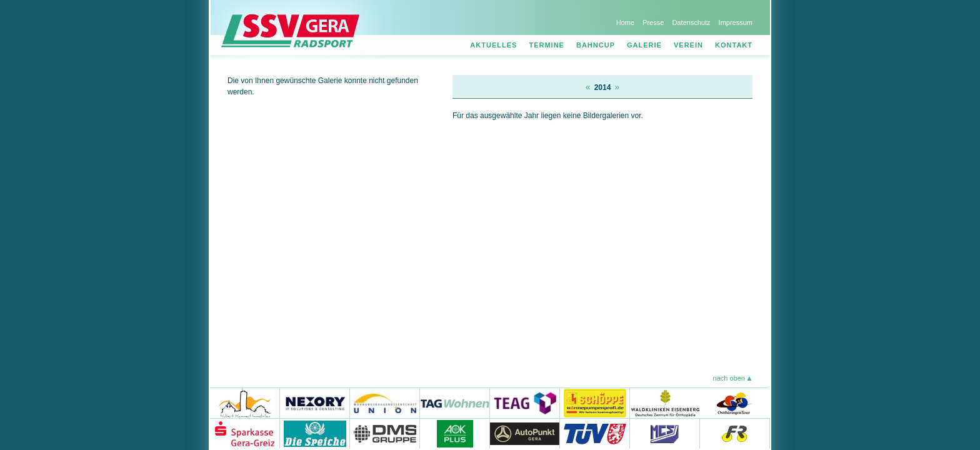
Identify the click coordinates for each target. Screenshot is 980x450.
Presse (653, 22)
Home (625, 22)
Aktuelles (493, 45)
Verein (688, 45)
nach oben (729, 378)
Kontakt (734, 45)
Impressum (736, 22)
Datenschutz (691, 22)
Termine (547, 45)
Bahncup (596, 45)
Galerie (644, 45)
